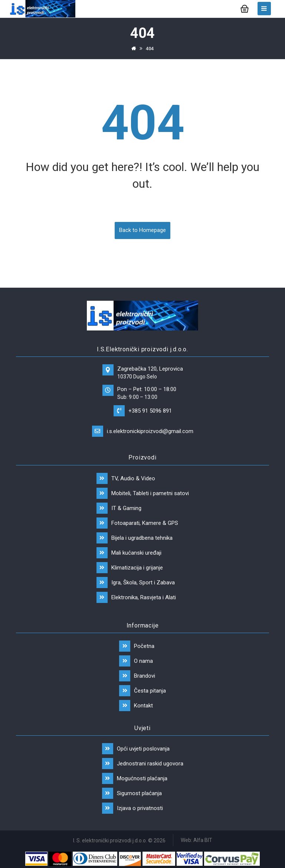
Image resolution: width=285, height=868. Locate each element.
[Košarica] (245, 8)
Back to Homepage (142, 230)
